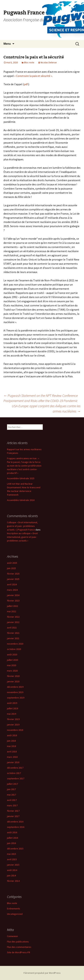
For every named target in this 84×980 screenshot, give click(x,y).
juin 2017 (11, 789)
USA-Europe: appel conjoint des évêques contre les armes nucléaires (46, 409)
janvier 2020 (13, 681)
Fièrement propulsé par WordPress (42, 973)
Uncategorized (15, 914)
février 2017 (13, 811)
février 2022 (13, 617)
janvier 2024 (13, 595)
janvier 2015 (13, 865)
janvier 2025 (13, 579)
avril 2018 (12, 752)
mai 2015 (12, 854)
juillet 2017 (12, 784)
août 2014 (12, 870)
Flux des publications (18, 942)
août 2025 (12, 563)
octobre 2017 (14, 773)
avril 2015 (12, 859)
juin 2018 (11, 741)
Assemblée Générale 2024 (21, 500)
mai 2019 (12, 714)
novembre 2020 (15, 644)
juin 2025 (11, 568)
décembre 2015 (15, 849)
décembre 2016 (15, 822)
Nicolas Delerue (49, 62)
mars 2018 (12, 757)
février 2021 (13, 633)
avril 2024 (12, 584)
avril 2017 (12, 800)
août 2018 (12, 735)
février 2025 (13, 574)
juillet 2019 (12, 708)
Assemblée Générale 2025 (21, 478)
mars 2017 (12, 805)
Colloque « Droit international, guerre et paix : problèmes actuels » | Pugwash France (22, 526)
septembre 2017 (16, 778)
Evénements (14, 909)
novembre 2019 (15, 692)
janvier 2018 (13, 762)
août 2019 (12, 703)
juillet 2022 (12, 606)
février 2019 (13, 719)
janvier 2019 (13, 725)
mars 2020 (12, 671)
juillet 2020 (12, 660)
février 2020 (13, 676)
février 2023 (13, 601)
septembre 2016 (16, 827)
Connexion (12, 936)
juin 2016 (11, 843)
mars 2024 (12, 590)
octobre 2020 (14, 649)
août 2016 (12, 832)
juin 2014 (11, 875)
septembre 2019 (16, 698)
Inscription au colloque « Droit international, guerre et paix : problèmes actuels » (22, 537)
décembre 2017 (15, 768)
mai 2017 (12, 795)
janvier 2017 (13, 816)
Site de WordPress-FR (19, 952)
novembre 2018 (15, 730)
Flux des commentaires (19, 947)
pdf (26, 84)
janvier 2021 (13, 638)
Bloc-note (29, 62)
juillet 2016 (12, 838)
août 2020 (12, 654)
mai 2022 (12, 611)
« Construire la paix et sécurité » (33, 76)
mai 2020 (12, 665)
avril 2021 (12, 628)
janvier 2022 (13, 622)
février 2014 (13, 881)
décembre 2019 (15, 687)
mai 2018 (12, 746)
